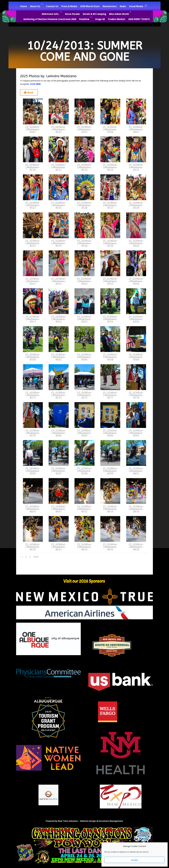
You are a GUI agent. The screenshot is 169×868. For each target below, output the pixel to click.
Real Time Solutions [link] (68, 821)
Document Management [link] (111, 821)
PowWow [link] (84, 19)
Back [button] (30, 92)
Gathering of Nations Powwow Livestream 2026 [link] (50, 19)
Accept (135, 860)
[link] (33, 124)
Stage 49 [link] (100, 19)
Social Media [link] (136, 6)
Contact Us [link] (52, 6)
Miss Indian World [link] (119, 14)
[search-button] (146, 6)
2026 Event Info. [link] (50, 14)
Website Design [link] (88, 821)
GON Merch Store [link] (90, 6)
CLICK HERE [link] (35, 84)
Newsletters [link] (110, 6)
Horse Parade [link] (72, 14)
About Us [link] (35, 6)
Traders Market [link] (117, 19)
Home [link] (24, 6)
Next (36, 557)
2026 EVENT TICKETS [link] (139, 19)
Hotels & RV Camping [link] (94, 14)
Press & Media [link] (69, 6)
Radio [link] (123, 6)
